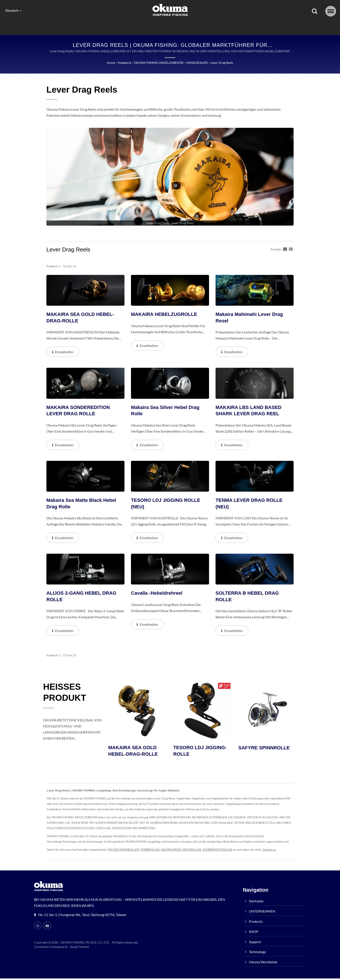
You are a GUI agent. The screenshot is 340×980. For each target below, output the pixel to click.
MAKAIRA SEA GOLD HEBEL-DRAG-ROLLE (134, 752)
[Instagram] (38, 927)
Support (194, 26)
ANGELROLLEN (196, 63)
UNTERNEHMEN (100, 26)
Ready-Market (80, 948)
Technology (226, 26)
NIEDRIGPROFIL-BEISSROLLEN (187, 851)
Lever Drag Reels (222, 63)
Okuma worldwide (267, 26)
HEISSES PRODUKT (67, 694)
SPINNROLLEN (154, 851)
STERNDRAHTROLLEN (225, 851)
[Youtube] (47, 927)
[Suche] (315, 11)
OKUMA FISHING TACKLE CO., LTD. (85, 944)
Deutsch (14, 10)
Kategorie (123, 63)
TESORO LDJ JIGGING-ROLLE (201, 752)
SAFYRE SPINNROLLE (265, 749)
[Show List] (291, 249)
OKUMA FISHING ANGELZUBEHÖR (157, 63)
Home (110, 63)
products (137, 26)
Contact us (279, 851)
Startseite (64, 26)
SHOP (166, 26)
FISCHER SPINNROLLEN (126, 851)
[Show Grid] (285, 249)
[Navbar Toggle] (331, 11)
